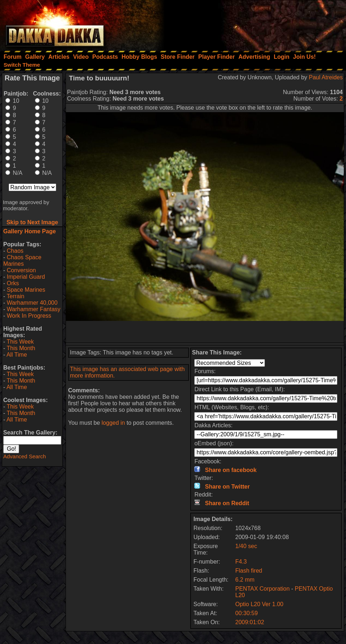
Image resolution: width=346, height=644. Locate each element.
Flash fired (249, 571)
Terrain (15, 296)
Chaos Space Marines (22, 261)
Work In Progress (29, 316)
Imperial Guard (26, 277)
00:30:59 (247, 613)
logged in (113, 423)
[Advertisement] (249, 23)
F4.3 (241, 562)
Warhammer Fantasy (34, 309)
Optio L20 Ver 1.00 (259, 604)
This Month (21, 348)
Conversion (21, 270)
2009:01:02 (250, 622)
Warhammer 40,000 (32, 303)
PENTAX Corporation (263, 589)
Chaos (15, 251)
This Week (20, 342)
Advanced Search (25, 456)
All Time (17, 355)
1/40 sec (246, 546)
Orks (13, 283)
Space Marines (26, 290)
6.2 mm (245, 580)
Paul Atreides (326, 77)
